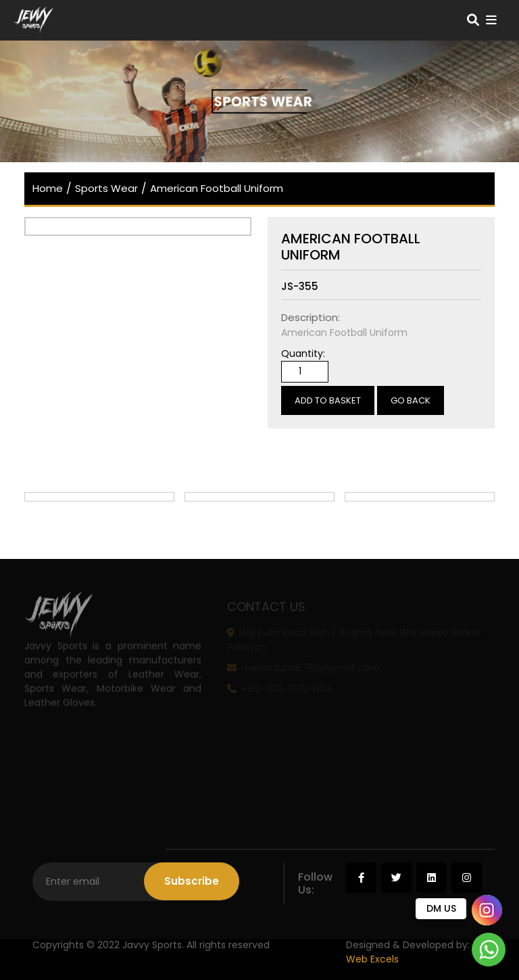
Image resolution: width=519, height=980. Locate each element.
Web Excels (372, 959)
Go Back (411, 400)
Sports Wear (106, 188)
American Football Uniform (217, 188)
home (48, 188)
